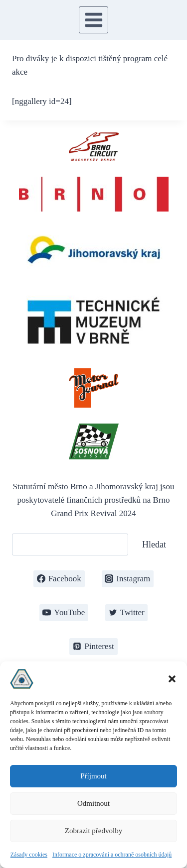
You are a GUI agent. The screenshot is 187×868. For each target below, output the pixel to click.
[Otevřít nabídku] (93, 20)
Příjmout (93, 776)
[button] (172, 679)
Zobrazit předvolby (93, 831)
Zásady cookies (29, 855)
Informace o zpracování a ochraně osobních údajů (112, 855)
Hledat (154, 544)
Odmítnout (93, 803)
